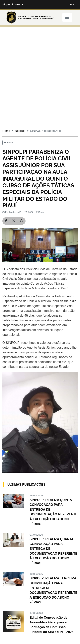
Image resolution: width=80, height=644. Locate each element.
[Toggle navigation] (72, 4)
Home (6, 131)
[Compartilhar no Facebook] (6, 221)
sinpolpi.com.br (13, 4)
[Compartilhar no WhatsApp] (22, 221)
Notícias (20, 131)
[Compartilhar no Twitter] (14, 221)
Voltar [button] (9, 143)
